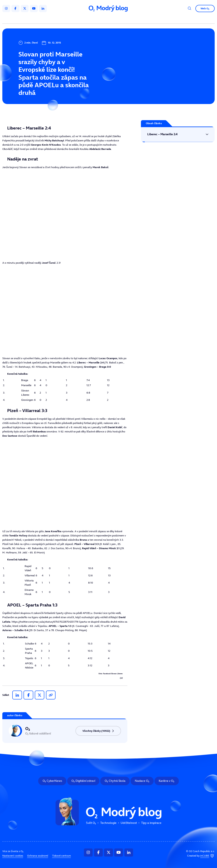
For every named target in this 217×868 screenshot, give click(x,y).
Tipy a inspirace (142, 19)
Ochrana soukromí (38, 855)
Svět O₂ (70, 19)
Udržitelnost (115, 19)
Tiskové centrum (61, 855)
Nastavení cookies (13, 855)
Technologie (91, 19)
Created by (201, 856)
